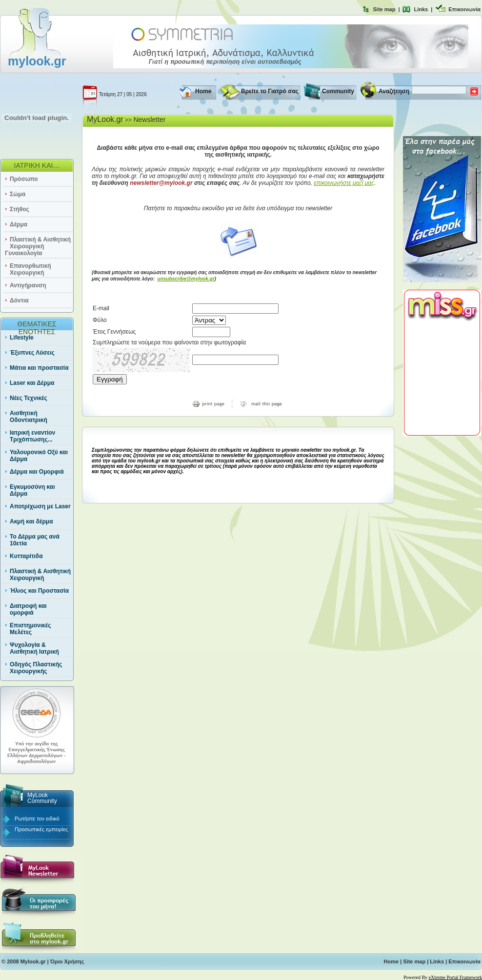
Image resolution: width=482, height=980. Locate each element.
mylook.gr (37, 61)
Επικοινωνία (464, 9)
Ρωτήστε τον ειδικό (37, 819)
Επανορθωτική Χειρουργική (30, 269)
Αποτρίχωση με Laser (40, 506)
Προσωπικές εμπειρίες (41, 829)
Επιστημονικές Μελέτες (30, 629)
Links (421, 9)
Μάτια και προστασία (39, 368)
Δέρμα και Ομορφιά (37, 472)
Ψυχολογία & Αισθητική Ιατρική (34, 648)
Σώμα (18, 194)
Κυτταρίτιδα (26, 556)
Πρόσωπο (24, 179)
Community (338, 91)
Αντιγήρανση (28, 285)
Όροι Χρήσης (67, 961)
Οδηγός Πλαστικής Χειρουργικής (36, 668)
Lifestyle (22, 338)
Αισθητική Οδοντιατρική (29, 417)
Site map (384, 9)
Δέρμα (19, 224)
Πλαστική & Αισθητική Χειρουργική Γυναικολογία (38, 246)
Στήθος (20, 209)
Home (203, 91)
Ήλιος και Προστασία (39, 591)
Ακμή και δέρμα (31, 521)
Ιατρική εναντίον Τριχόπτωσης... (32, 436)
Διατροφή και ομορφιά (28, 609)
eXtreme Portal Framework (455, 977)
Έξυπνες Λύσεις (32, 353)
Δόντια (19, 300)
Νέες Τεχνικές (29, 398)
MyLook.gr (105, 119)
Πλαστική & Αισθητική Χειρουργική (40, 575)
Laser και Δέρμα (32, 383)
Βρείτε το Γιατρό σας (270, 91)
